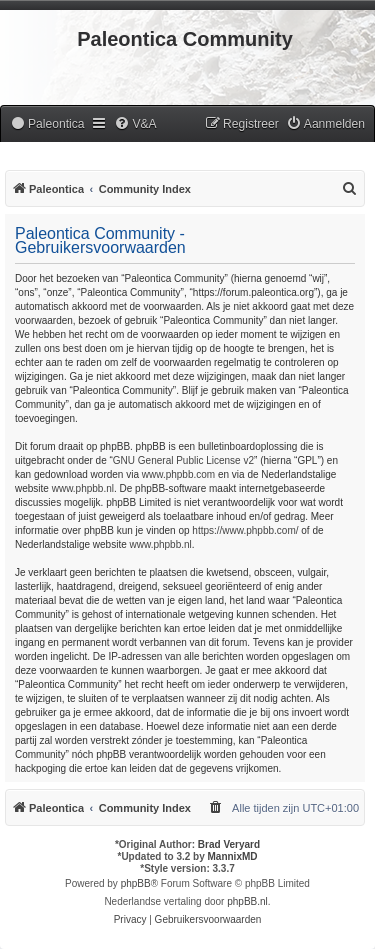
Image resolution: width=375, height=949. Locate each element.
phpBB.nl (247, 901)
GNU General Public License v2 (183, 460)
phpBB (136, 883)
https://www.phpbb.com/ (245, 530)
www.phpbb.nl (83, 488)
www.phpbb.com (178, 474)
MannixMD (233, 856)
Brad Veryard (229, 844)
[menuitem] (47, 124)
